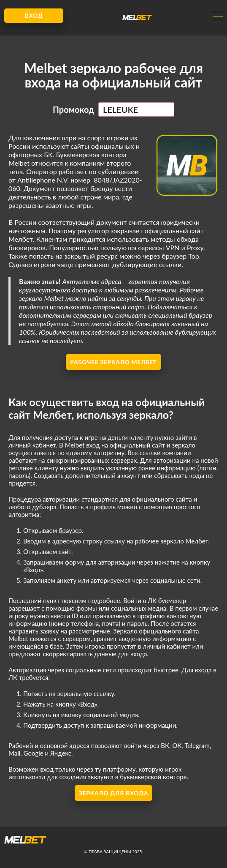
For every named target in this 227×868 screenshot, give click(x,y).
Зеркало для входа (113, 793)
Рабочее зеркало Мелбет (113, 362)
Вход (34, 15)
